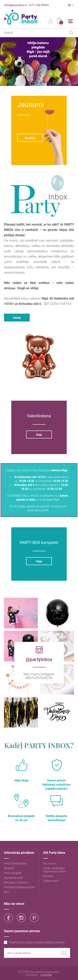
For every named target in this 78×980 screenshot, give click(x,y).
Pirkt (39, 435)
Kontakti (48, 876)
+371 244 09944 (39, 5)
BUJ (7, 892)
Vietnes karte (51, 881)
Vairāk (17, 318)
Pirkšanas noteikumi (16, 882)
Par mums (49, 863)
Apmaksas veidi (13, 878)
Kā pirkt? (9, 868)
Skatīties (30, 138)
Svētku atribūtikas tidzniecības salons (55, 870)
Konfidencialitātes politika (19, 887)
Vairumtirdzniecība (15, 863)
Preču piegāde (13, 873)
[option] (39, 62)
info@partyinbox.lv (15, 5)
